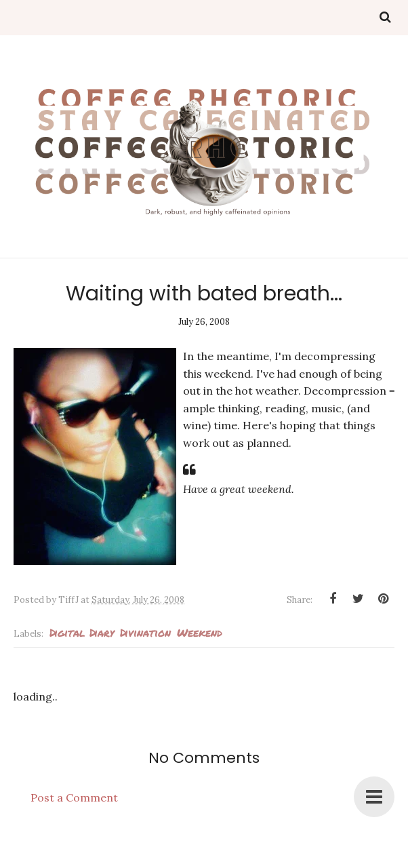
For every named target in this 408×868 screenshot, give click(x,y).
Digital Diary (82, 632)
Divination (145, 632)
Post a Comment (74, 797)
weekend (200, 632)
